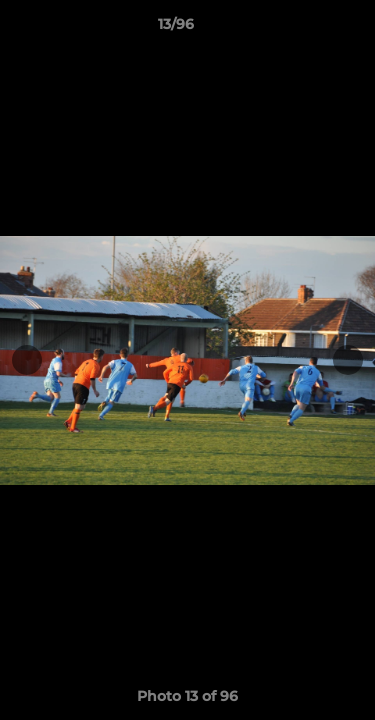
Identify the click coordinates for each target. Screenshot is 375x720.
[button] (303, 29)
